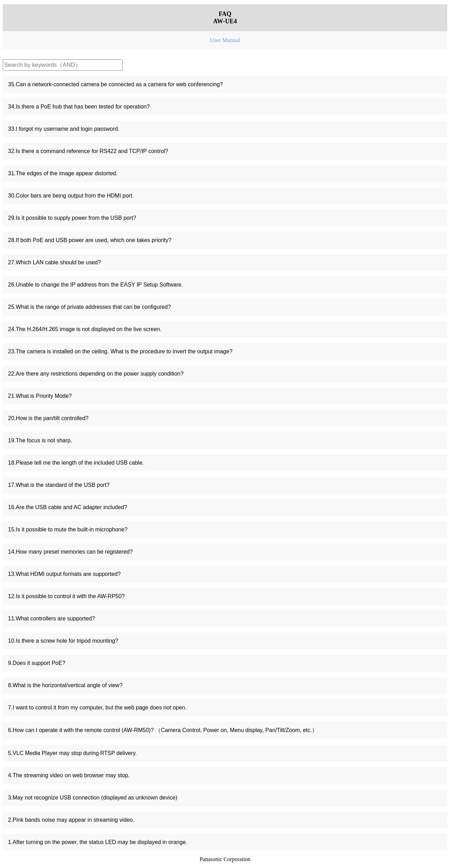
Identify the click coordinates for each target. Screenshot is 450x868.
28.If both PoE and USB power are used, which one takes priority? (90, 240)
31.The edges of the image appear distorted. (63, 173)
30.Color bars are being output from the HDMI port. (71, 196)
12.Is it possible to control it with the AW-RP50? (66, 596)
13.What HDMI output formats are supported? (64, 574)
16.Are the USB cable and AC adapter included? (68, 507)
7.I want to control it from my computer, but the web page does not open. (97, 708)
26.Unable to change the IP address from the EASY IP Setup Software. (96, 285)
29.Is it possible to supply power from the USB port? (72, 218)
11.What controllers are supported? (52, 618)
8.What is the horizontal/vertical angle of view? (65, 685)
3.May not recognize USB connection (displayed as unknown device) (93, 798)
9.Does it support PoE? (37, 663)
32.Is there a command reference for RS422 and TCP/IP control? (88, 151)
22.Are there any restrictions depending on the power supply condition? (96, 374)
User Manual (225, 40)
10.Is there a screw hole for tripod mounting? (63, 641)
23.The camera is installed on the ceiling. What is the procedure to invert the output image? (120, 351)
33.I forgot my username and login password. (64, 129)
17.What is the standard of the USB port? (59, 485)
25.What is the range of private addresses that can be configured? (89, 307)
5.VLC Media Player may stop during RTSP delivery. (72, 753)
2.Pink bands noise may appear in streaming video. (71, 820)
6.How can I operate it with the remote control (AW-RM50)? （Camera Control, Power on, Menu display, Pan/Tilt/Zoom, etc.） (163, 730)
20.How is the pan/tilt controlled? (48, 418)
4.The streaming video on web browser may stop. (69, 775)
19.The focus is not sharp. (40, 440)
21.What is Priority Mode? (40, 396)
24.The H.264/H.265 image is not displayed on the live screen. (85, 329)
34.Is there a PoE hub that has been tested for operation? (79, 107)
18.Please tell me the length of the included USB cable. (76, 463)
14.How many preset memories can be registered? (70, 552)
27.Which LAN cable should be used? (54, 262)
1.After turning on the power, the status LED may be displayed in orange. (98, 842)
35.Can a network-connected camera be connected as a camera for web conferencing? (115, 84)
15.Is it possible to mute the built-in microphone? (68, 529)
